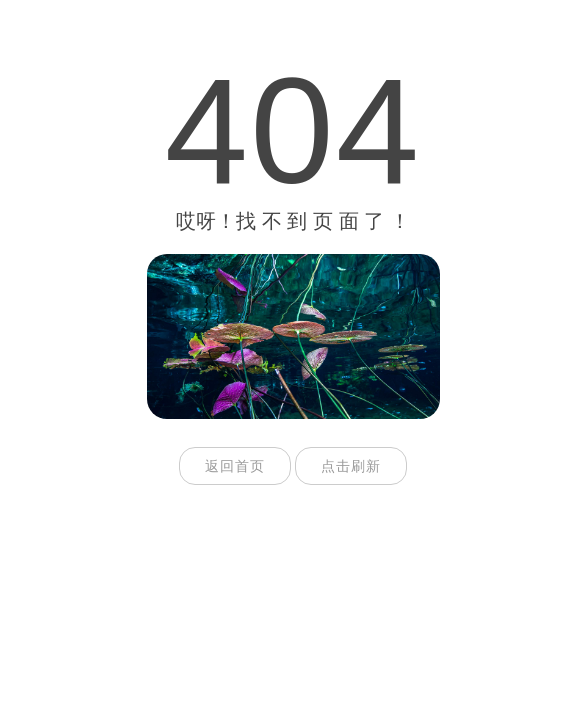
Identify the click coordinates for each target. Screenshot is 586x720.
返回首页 (235, 466)
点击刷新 (351, 466)
